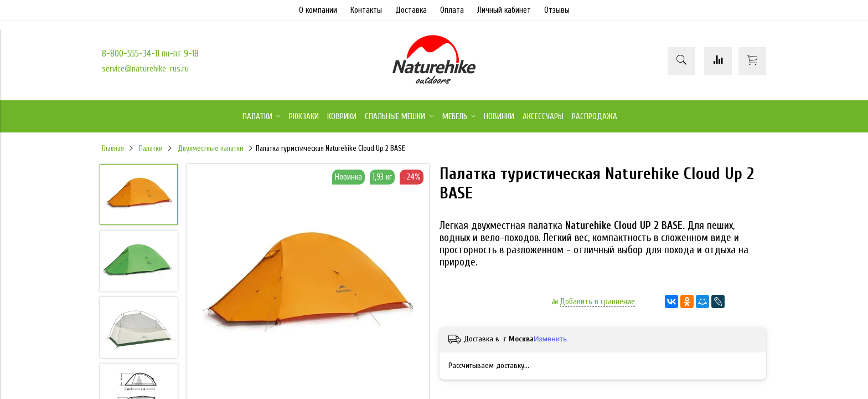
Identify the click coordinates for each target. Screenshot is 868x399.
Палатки (151, 149)
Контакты (366, 10)
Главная (113, 149)
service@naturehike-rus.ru (145, 69)
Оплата (452, 10)
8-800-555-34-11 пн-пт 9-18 (150, 53)
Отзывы (557, 10)
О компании (318, 10)
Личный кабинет (504, 10)
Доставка (411, 10)
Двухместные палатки (211, 149)
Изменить (550, 339)
